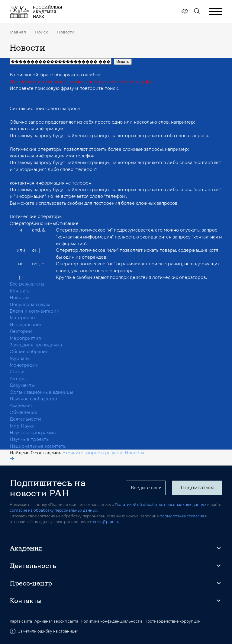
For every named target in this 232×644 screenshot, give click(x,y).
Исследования (26, 325)
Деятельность (33, 566)
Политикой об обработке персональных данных (161, 505)
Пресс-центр (31, 583)
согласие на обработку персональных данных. (54, 510)
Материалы (23, 318)
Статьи (17, 372)
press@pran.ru (106, 522)
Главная (18, 32)
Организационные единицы (41, 392)
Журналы (20, 358)
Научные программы (33, 433)
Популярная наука (30, 305)
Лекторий (21, 331)
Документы (22, 385)
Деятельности (25, 419)
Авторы (18, 379)
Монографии (24, 365)
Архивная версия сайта (56, 621)
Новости (66, 32)
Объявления (23, 412)
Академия (21, 406)
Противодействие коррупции (172, 621)
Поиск (42, 32)
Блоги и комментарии (35, 311)
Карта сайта (21, 621)
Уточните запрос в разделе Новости (77, 455)
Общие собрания (29, 352)
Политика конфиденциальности (111, 621)
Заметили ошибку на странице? (44, 631)
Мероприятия (25, 338)
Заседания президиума (36, 345)
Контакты (20, 291)
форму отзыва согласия (182, 516)
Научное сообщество (33, 399)
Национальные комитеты (38, 446)
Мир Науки (22, 426)
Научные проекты (30, 439)
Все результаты (27, 284)
